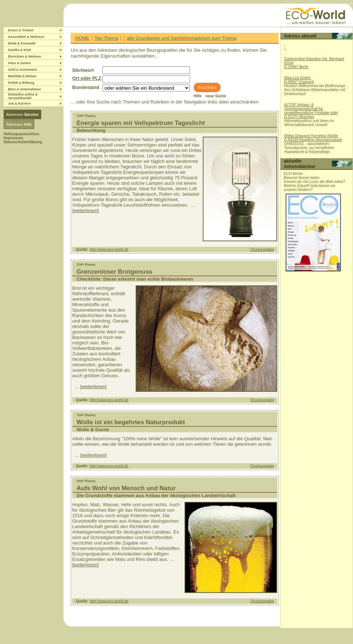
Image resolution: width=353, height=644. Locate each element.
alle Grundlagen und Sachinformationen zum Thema (182, 38)
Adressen (22, 114)
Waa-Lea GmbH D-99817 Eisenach (299, 80)
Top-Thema (106, 38)
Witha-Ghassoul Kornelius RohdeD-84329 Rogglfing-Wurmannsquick (313, 138)
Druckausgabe (262, 249)
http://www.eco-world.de (109, 249)
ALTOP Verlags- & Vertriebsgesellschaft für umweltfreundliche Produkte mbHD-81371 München (311, 111)
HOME (82, 38)
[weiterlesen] (86, 210)
